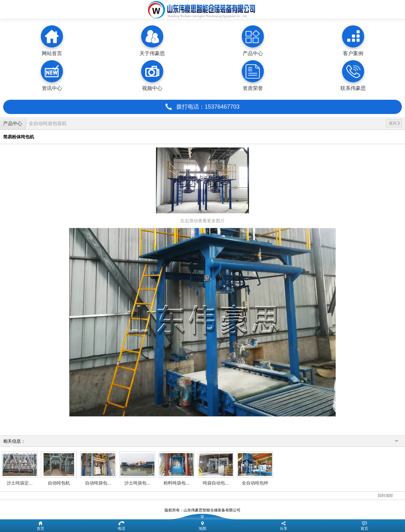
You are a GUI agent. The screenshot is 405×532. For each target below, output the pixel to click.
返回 (394, 123)
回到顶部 (385, 496)
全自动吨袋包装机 (48, 123)
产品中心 (13, 123)
